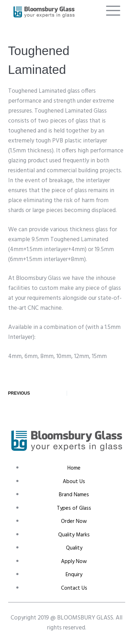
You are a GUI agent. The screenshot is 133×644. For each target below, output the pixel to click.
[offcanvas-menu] (113, 11)
